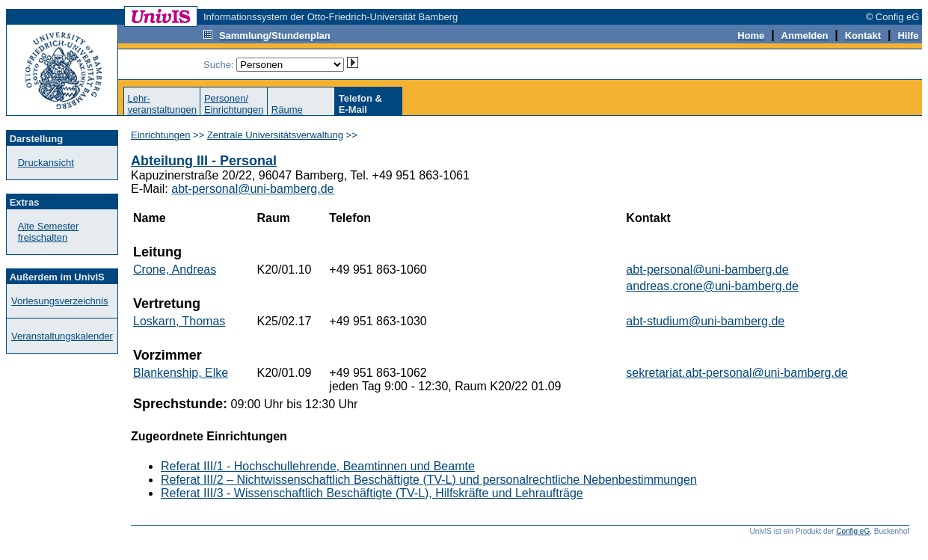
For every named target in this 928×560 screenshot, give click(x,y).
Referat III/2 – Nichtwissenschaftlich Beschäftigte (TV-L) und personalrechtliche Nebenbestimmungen (429, 480)
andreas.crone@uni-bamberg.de (712, 286)
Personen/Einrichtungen (234, 104)
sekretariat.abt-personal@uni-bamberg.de (737, 373)
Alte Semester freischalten (49, 232)
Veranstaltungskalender (62, 336)
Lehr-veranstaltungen (162, 104)
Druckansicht (46, 163)
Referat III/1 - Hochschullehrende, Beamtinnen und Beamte (318, 466)
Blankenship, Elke (181, 373)
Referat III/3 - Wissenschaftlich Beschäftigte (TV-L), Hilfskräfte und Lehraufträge (372, 493)
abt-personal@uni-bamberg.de (252, 189)
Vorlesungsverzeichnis (59, 301)
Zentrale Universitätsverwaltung (275, 135)
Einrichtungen (161, 135)
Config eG (853, 531)
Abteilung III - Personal (204, 161)
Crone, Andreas (175, 270)
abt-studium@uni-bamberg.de (705, 321)
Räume (287, 110)
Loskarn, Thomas (179, 321)
